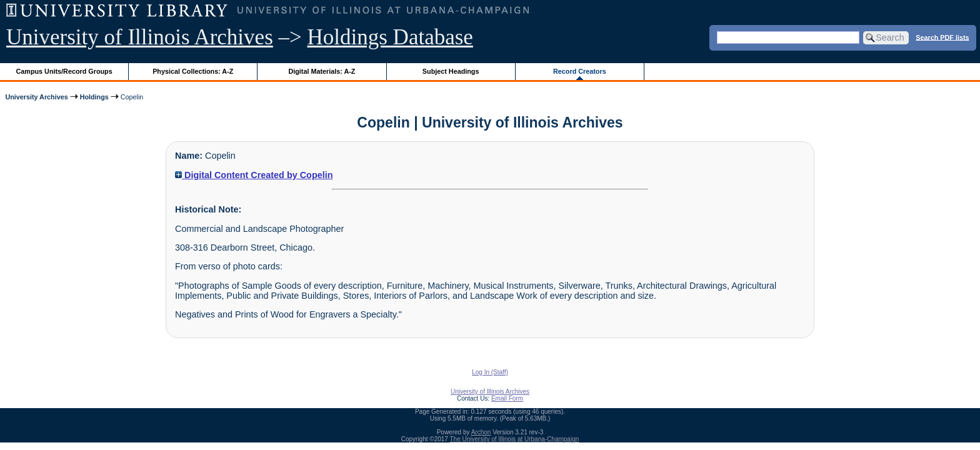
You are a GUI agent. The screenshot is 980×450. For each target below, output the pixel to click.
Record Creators (580, 71)
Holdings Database (390, 37)
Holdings (94, 97)
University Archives (36, 97)
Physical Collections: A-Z (193, 71)
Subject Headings (451, 71)
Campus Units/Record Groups (64, 71)
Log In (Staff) (490, 372)
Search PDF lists (942, 37)
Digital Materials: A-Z (322, 71)
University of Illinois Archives (140, 37)
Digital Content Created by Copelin (254, 175)
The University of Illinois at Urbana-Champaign (515, 439)
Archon (481, 432)
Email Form (507, 398)
